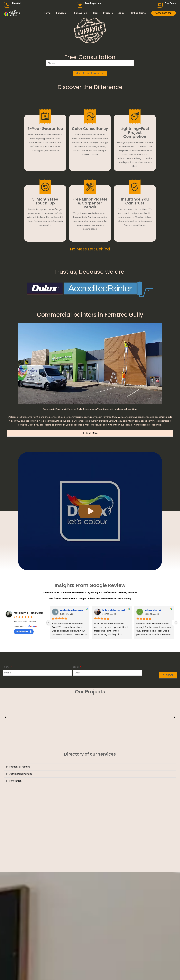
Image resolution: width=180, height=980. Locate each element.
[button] (6, 717)
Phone (6, 667)
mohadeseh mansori (73, 610)
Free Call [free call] (17, 3)
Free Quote (170, 3)
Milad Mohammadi (114, 610)
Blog (95, 13)
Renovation (81, 13)
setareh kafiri (153, 610)
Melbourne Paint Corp (28, 613)
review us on (24, 631)
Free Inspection (93, 3)
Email (76, 667)
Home (47, 13)
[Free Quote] (160, 5)
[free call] (7, 5)
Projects (108, 13)
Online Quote (138, 13)
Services (62, 13)
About (122, 13)
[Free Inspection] (80, 5)
